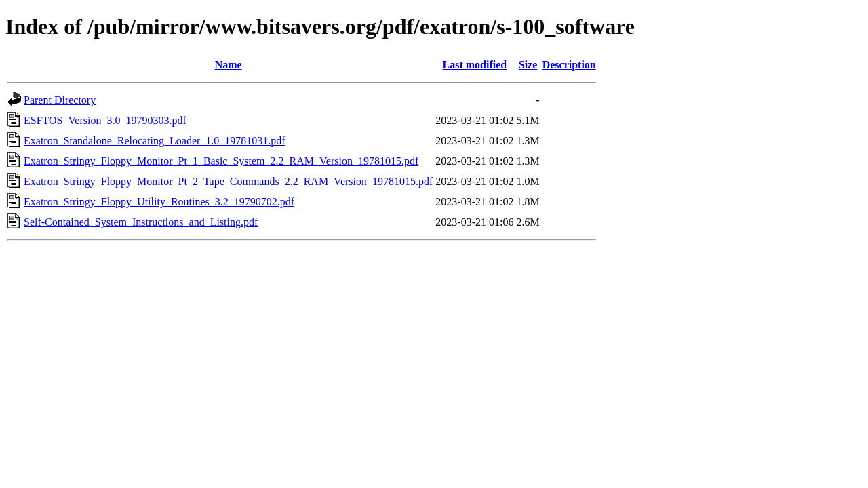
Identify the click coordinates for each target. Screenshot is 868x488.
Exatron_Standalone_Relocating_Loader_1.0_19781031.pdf (155, 141)
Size (528, 65)
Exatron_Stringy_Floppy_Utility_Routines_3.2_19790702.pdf (159, 202)
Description (569, 65)
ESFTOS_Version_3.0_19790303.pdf (105, 120)
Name (229, 65)
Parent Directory (60, 100)
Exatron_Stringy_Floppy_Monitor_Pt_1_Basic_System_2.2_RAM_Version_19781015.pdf (221, 161)
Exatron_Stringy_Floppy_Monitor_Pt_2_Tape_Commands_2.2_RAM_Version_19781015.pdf (228, 181)
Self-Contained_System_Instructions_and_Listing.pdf (141, 222)
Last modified (475, 65)
